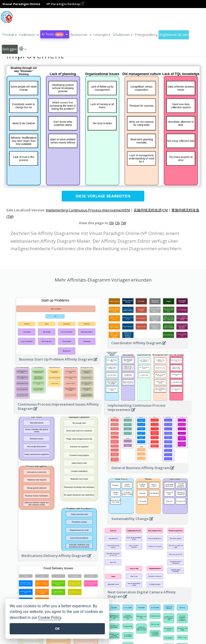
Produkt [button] (10, 35)
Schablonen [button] (123, 35)
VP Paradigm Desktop (65, 4)
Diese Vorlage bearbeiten (103, 196)
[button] (29, 35)
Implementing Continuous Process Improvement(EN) (88, 210)
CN (117, 223)
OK (57, 629)
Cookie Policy (50, 618)
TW (124, 223)
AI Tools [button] (55, 34)
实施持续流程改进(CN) (151, 210)
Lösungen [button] (102, 35)
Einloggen (10, 49)
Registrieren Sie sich (174, 35)
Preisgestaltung (146, 35)
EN (112, 223)
